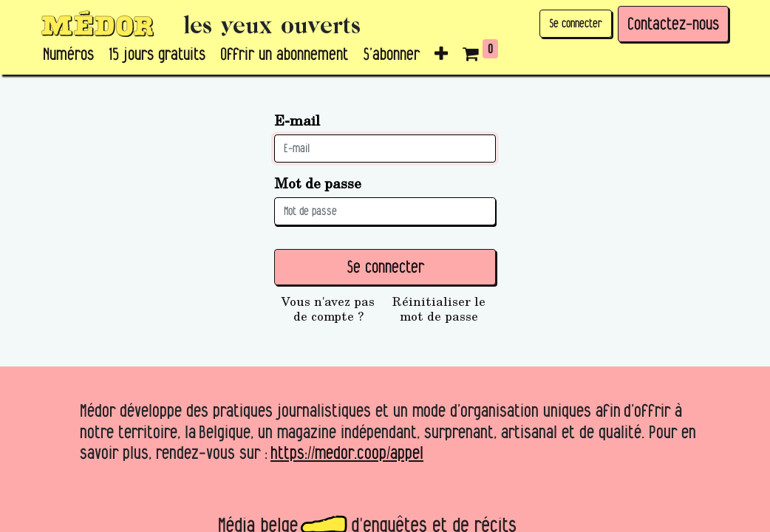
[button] (441, 55)
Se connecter (576, 23)
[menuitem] (68, 55)
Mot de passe (318, 183)
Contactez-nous (673, 24)
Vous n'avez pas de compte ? (328, 309)
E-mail (297, 120)
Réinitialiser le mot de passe (439, 309)
